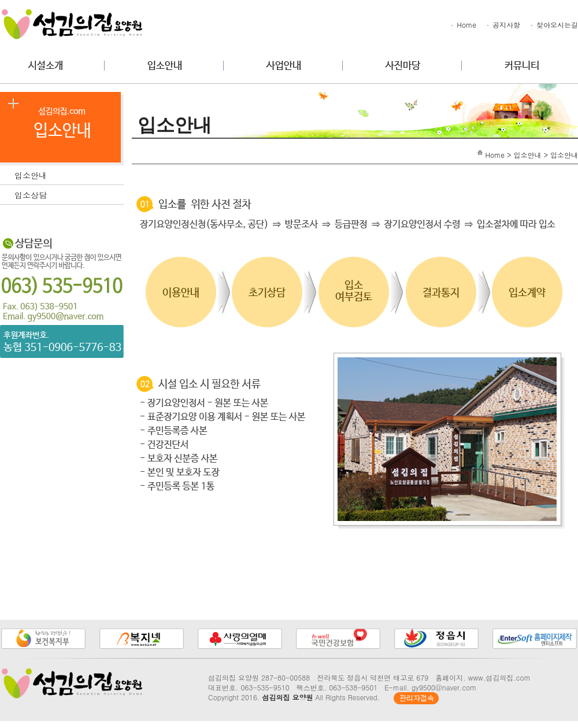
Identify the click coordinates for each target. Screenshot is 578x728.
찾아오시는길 (554, 25)
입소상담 (69, 194)
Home (463, 25)
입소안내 (69, 174)
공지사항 (503, 25)
